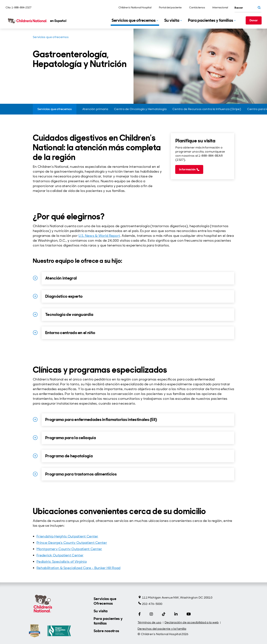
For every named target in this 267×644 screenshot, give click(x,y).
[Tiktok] (164, 614)
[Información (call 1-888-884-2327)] (189, 169)
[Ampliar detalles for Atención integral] (35, 278)
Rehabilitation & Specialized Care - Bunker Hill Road (79, 568)
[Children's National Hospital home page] (36, 21)
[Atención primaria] (95, 109)
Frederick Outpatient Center (60, 555)
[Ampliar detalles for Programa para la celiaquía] (35, 438)
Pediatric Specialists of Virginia (62, 562)
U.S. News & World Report (99, 236)
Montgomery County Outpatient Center (69, 549)
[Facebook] (140, 614)
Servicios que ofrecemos (51, 37)
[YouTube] (189, 614)
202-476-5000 (150, 604)
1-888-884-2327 (21, 7)
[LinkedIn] (176, 614)
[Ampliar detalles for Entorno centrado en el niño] (35, 333)
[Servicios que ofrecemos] (55, 109)
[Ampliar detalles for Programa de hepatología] (35, 456)
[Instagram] (151, 614)
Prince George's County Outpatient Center (72, 543)
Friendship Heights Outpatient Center (67, 536)
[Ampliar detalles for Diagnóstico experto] (35, 296)
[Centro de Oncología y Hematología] (140, 109)
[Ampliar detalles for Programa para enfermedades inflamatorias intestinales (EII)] (35, 419)
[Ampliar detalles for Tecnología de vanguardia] (35, 314)
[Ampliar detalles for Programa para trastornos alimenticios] (35, 474)
